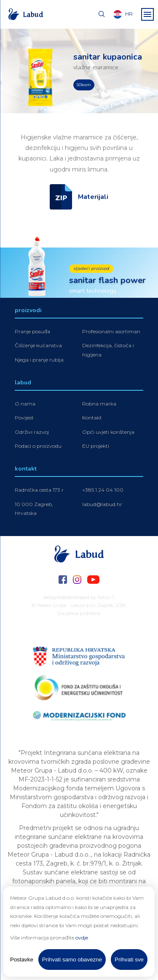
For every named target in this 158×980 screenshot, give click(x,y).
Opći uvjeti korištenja (108, 432)
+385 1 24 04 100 (103, 490)
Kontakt (92, 418)
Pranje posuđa (32, 332)
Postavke (22, 960)
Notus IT (106, 598)
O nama (25, 404)
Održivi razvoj (32, 432)
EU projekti (96, 447)
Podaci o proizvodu (38, 447)
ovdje (82, 938)
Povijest (24, 418)
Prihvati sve (129, 960)
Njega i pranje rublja (39, 360)
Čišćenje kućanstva (38, 346)
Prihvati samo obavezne (72, 960)
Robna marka (99, 404)
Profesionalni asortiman (111, 332)
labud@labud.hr (102, 505)
